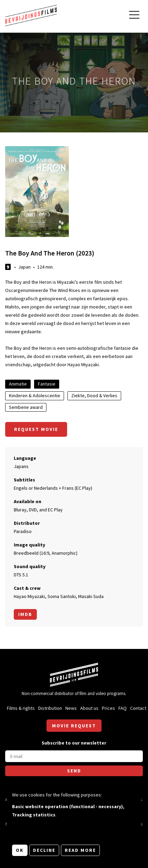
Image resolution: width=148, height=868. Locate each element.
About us (89, 708)
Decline (44, 850)
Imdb (25, 614)
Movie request (74, 726)
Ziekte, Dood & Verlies (94, 395)
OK (20, 850)
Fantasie (47, 384)
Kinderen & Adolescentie (35, 395)
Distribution (50, 708)
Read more (80, 850)
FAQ (123, 708)
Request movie (36, 429)
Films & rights (21, 708)
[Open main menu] (134, 16)
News (71, 708)
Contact (138, 708)
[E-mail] (74, 756)
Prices (108, 708)
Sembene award (26, 407)
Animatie (18, 384)
